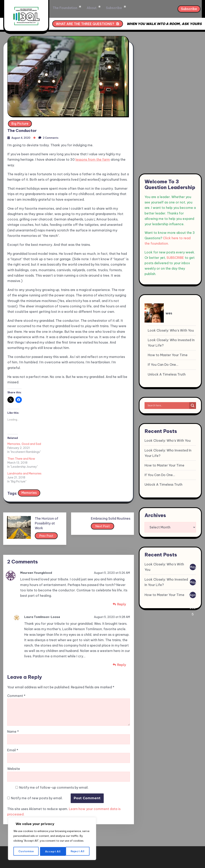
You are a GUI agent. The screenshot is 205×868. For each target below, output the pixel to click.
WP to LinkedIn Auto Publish (85, 866)
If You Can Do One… (163, 365)
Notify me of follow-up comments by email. (54, 758)
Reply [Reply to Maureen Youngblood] (122, 574)
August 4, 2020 (22, 137)
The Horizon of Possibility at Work (50, 492)
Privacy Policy (188, 850)
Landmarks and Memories (105, 443)
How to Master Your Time (168, 355)
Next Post (103, 496)
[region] (52, 837)
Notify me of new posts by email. (37, 769)
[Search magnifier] (193, 406)
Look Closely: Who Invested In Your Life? (171, 343)
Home (58, 8)
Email (13, 721)
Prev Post (50, 506)
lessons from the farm (93, 158)
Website (14, 740)
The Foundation (83, 8)
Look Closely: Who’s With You (171, 330)
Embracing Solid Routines (111, 488)
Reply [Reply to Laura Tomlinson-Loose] (122, 635)
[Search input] (168, 406)
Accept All (78, 851)
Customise (26, 851)
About (108, 8)
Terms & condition (156, 850)
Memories (29, 462)
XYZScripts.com (127, 866)
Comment (16, 667)
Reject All (52, 851)
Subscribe (129, 8)
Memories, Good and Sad (24, 443)
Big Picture (20, 122)
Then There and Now (61, 443)
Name (13, 703)
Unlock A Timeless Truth (167, 374)
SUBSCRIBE (175, 258)
